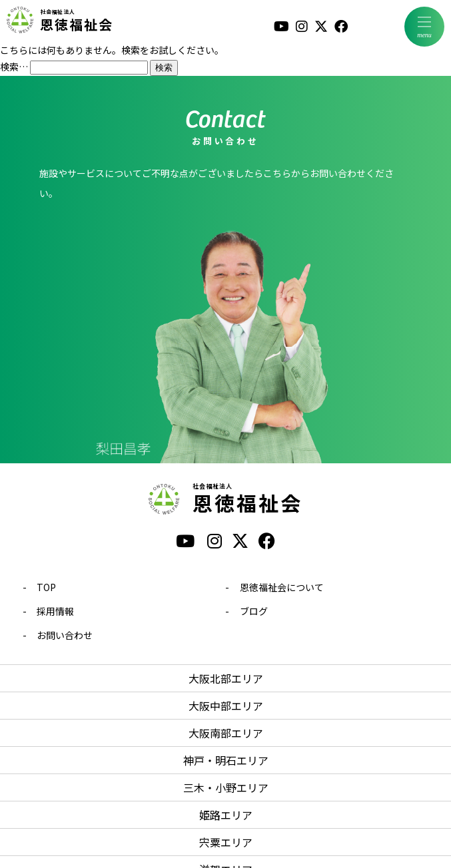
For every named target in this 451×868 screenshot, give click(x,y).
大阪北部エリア (226, 678)
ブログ (254, 611)
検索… (14, 67)
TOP (46, 587)
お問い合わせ (65, 635)
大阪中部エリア (226, 706)
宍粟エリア (226, 842)
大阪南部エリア (226, 733)
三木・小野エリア (226, 787)
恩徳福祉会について (282, 587)
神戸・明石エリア (226, 760)
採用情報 (55, 611)
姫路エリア (226, 815)
